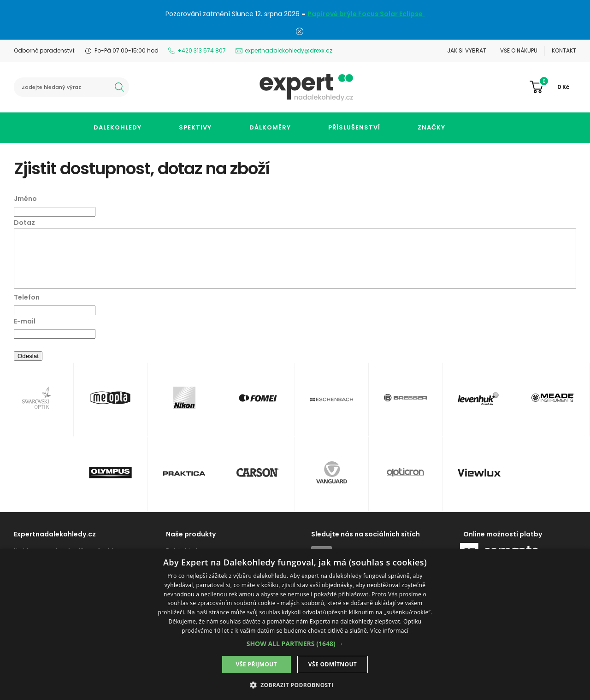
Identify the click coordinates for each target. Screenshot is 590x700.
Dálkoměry (270, 127)
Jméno (25, 199)
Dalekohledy (118, 127)
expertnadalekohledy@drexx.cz (289, 50)
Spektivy (195, 127)
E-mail (25, 321)
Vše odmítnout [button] (333, 664)
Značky (431, 127)
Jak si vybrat (467, 50)
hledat (119, 87)
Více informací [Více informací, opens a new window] (389, 631)
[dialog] (295, 624)
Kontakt (564, 50)
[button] (295, 644)
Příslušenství (354, 127)
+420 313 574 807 (202, 50)
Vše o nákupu (519, 50)
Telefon (27, 297)
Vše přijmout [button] (257, 664)
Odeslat (28, 356)
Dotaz (24, 223)
